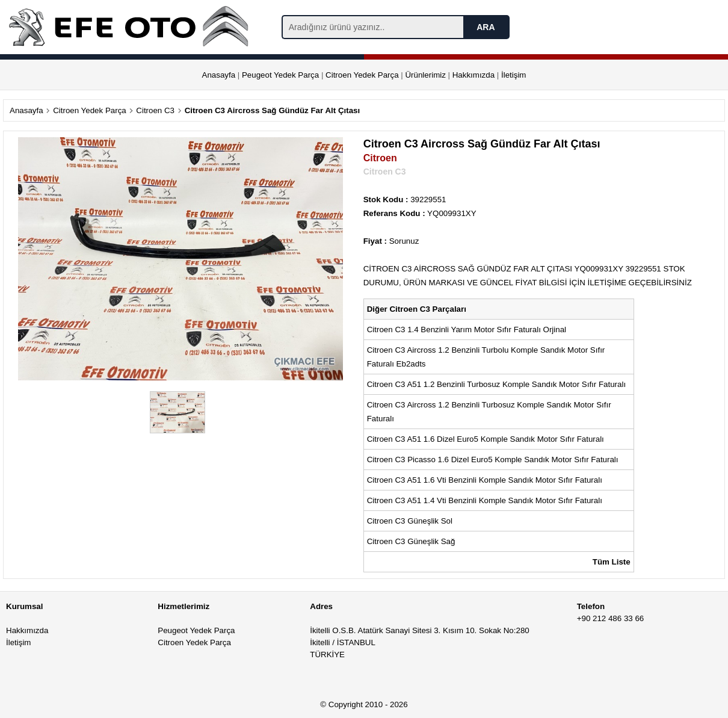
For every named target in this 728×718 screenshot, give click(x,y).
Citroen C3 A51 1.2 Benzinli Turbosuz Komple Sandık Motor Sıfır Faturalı (498, 384)
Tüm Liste (612, 562)
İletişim (514, 75)
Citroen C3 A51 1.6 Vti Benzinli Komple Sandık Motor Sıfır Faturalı (486, 480)
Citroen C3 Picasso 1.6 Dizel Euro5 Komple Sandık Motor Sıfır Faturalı (494, 460)
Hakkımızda (474, 75)
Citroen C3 (155, 110)
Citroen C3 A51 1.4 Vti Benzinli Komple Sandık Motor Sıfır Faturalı (486, 500)
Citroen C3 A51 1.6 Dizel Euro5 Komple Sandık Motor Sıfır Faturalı (487, 439)
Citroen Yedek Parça (362, 75)
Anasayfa (219, 75)
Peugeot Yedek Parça (280, 75)
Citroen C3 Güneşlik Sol (411, 521)
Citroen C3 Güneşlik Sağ (412, 541)
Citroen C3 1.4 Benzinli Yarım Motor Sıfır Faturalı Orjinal (468, 330)
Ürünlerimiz (425, 75)
